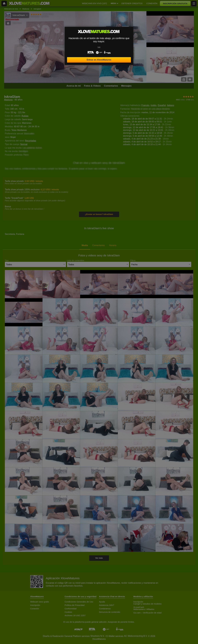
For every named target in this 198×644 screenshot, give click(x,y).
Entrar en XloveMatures (99, 60)
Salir (99, 47)
